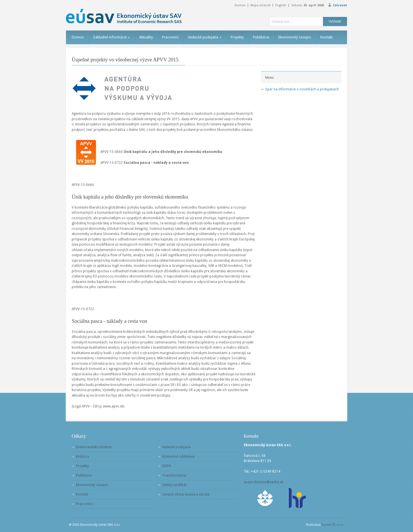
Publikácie (261, 37)
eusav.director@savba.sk (264, 482)
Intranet (340, 5)
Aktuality (146, 37)
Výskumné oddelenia (178, 457)
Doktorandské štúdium (94, 447)
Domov (240, 5)
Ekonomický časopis (295, 37)
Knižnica (82, 457)
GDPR (166, 466)
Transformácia (174, 475)
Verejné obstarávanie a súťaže (186, 494)
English (281, 5)
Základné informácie (111, 37)
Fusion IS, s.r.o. (333, 525)
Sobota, (308, 5)
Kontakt (327, 37)
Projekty (237, 37)
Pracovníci (170, 37)
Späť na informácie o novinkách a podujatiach (302, 89)
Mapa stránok (260, 5)
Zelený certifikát (174, 485)
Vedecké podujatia (205, 37)
